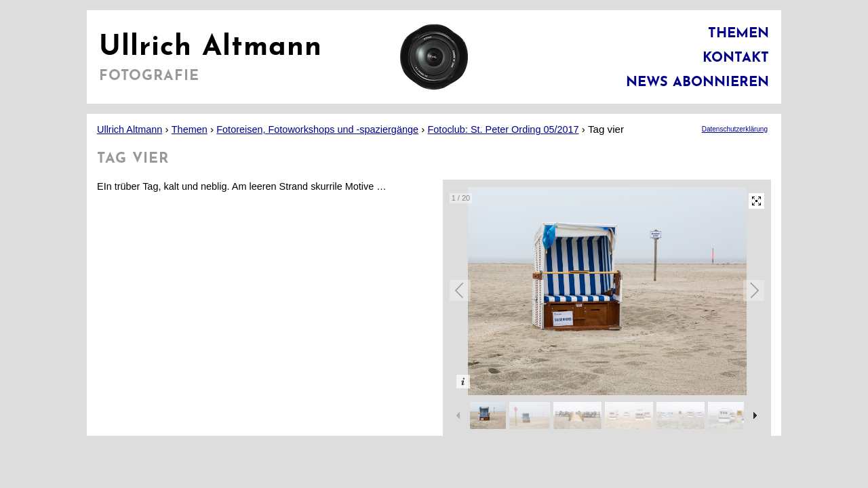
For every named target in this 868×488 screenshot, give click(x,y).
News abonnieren (697, 83)
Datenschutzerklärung (735, 129)
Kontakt (736, 58)
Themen (738, 34)
